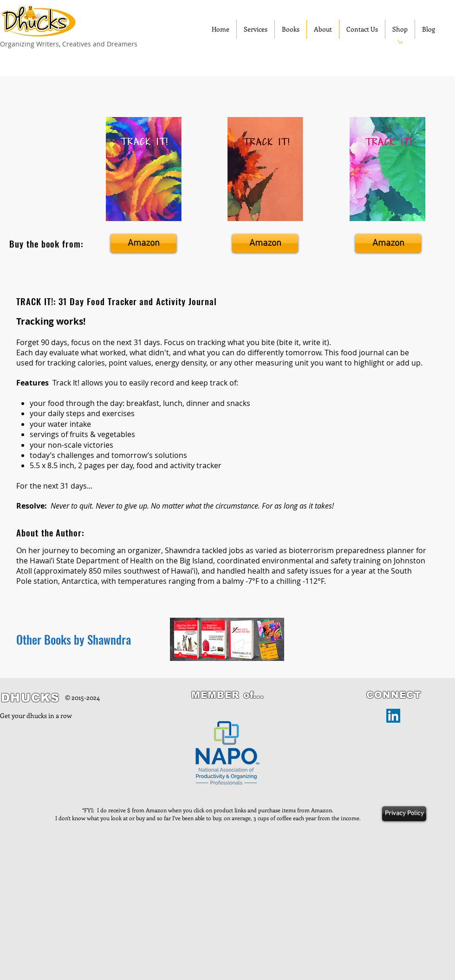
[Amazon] (143, 243)
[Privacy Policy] (404, 814)
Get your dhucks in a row (36, 715)
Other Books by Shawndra (74, 639)
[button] (400, 42)
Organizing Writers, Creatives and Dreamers (69, 44)
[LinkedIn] (393, 716)
